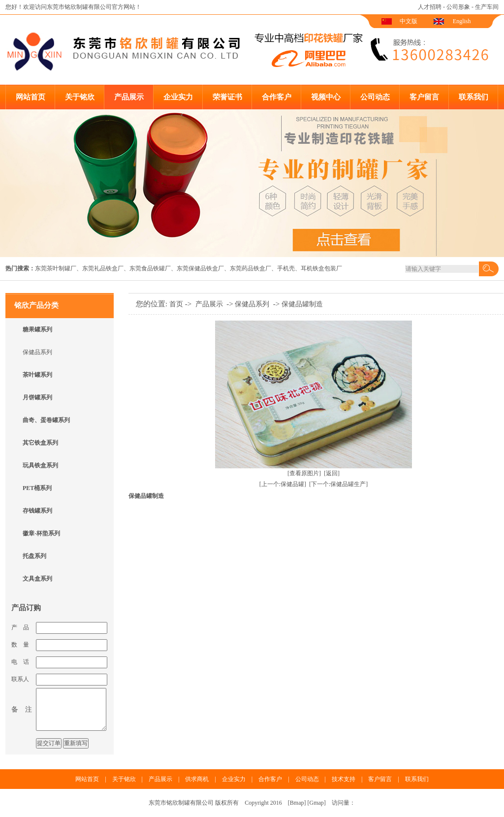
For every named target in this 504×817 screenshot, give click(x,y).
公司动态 (375, 97)
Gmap (317, 803)
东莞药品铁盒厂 (251, 268)
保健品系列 (37, 352)
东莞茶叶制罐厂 (56, 268)
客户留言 (424, 97)
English (462, 21)
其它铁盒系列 (40, 443)
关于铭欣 (80, 97)
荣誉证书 (227, 97)
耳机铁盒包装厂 (321, 268)
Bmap (297, 803)
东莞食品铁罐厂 (150, 268)
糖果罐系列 (37, 329)
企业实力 (178, 97)
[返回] (332, 473)
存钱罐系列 (37, 511)
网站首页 (31, 97)
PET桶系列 (37, 488)
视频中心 (326, 97)
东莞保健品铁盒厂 (200, 268)
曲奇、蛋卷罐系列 (46, 420)
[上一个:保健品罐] (283, 484)
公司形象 (458, 7)
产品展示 (129, 97)
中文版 (409, 21)
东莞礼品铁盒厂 (103, 268)
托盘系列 (34, 556)
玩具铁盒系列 (40, 465)
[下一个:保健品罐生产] (338, 484)
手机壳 (286, 268)
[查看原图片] (304, 473)
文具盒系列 (37, 579)
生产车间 (487, 7)
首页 (176, 304)
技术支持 (344, 779)
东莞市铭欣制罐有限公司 (79, 7)
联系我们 (473, 97)
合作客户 (277, 97)
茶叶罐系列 (37, 375)
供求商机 (197, 779)
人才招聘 (430, 7)
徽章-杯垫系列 (41, 533)
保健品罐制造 (302, 304)
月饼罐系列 (37, 397)
